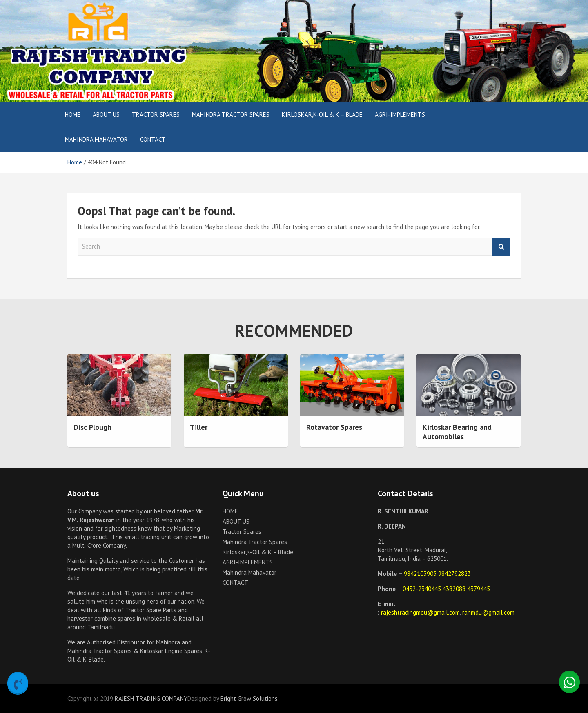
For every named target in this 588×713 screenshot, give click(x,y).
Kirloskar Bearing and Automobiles (457, 432)
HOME (73, 114)
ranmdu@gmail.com (488, 612)
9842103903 (421, 574)
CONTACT (153, 139)
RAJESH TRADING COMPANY (151, 699)
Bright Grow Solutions (249, 699)
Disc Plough (92, 427)
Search (501, 247)
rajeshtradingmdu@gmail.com (420, 612)
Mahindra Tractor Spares (231, 114)
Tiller (199, 427)
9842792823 (454, 574)
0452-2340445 (423, 589)
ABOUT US (106, 114)
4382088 (455, 589)
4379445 (479, 589)
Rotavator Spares (334, 427)
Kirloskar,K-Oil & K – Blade (322, 114)
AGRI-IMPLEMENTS (400, 114)
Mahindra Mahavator (96, 139)
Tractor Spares (156, 114)
